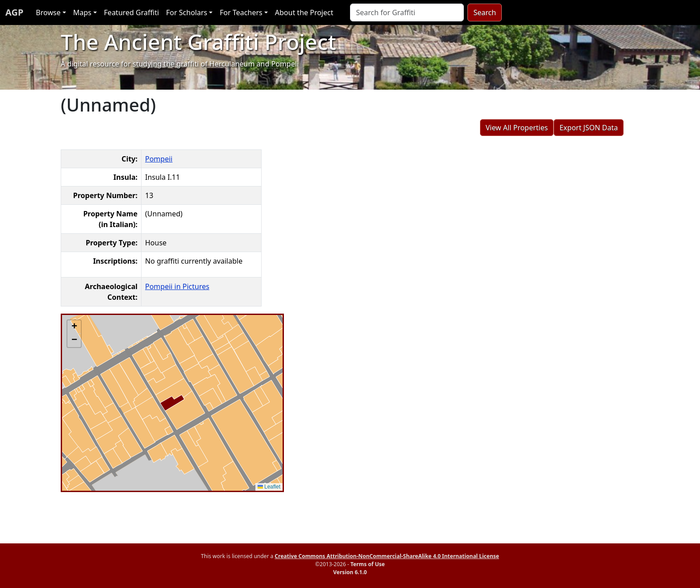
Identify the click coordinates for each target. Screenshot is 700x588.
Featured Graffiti (131, 12)
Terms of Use (368, 564)
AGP (14, 12)
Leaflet (269, 487)
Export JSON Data (589, 128)
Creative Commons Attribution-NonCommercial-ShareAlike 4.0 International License (387, 556)
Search (485, 12)
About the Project (304, 12)
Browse (48, 12)
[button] (74, 327)
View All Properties (517, 128)
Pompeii (159, 159)
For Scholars (187, 12)
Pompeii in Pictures (177, 286)
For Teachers (241, 12)
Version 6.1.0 (350, 572)
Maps (82, 12)
